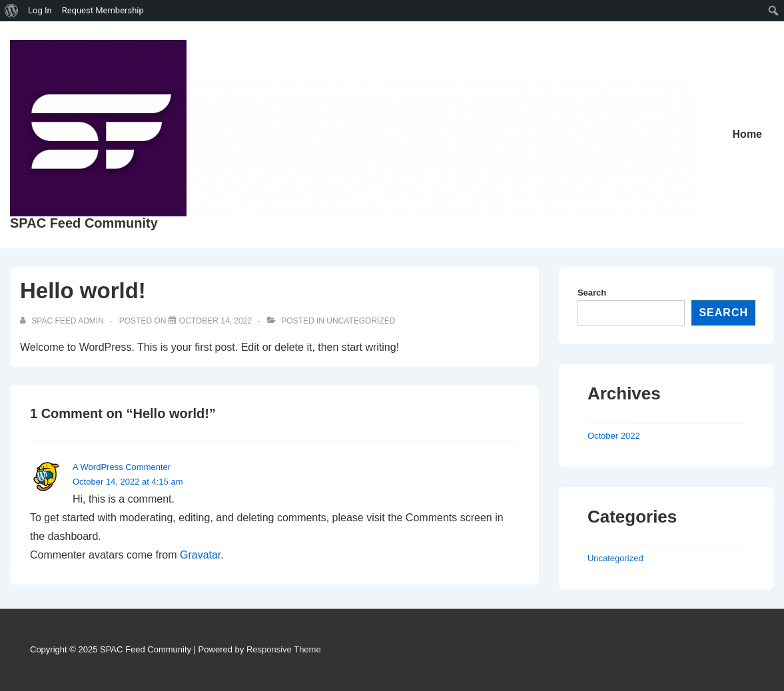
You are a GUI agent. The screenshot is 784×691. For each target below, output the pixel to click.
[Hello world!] (215, 321)
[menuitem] (12, 11)
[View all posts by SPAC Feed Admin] (63, 321)
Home (747, 134)
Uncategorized (361, 321)
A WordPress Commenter (122, 467)
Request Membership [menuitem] (103, 10)
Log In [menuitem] (40, 10)
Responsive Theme (284, 649)
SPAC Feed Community (84, 223)
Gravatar (200, 555)
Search (592, 293)
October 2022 (614, 436)
